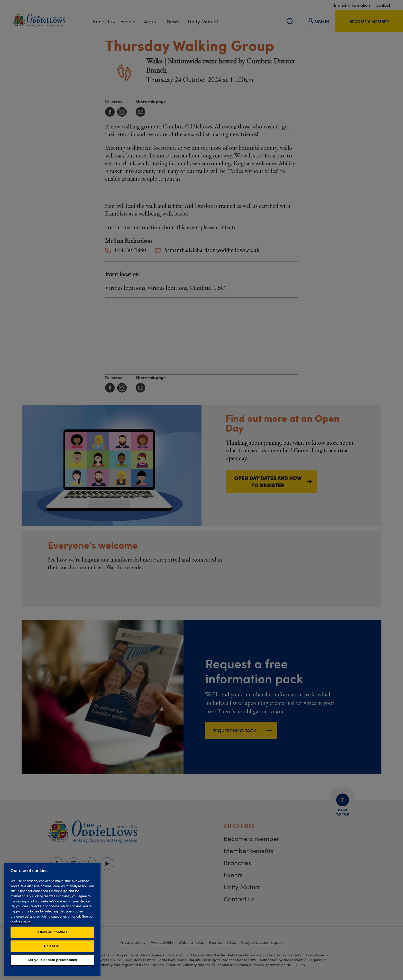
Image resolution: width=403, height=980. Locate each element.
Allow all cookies (52, 932)
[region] (52, 920)
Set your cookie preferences (52, 960)
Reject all (52, 946)
